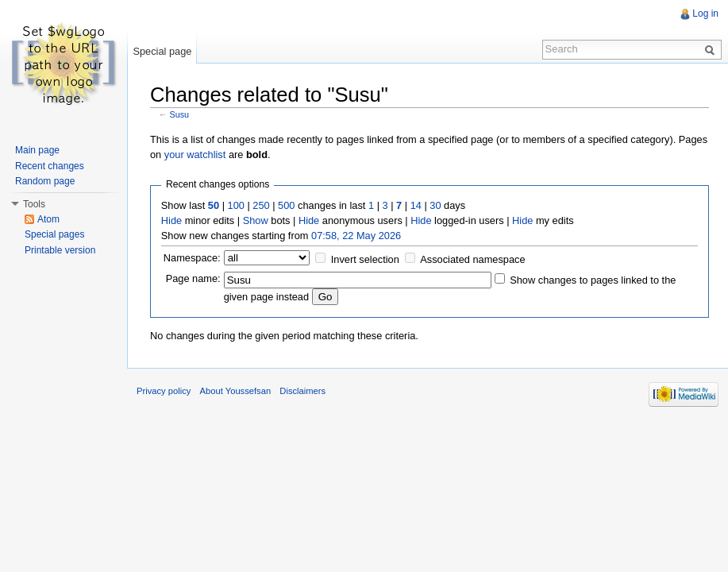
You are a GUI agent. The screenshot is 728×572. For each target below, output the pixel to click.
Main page (37, 150)
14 (416, 205)
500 (286, 205)
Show (256, 220)
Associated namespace (472, 259)
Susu (180, 114)
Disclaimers (302, 391)
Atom (48, 219)
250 (261, 205)
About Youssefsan (236, 391)
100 (236, 205)
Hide (171, 220)
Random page (45, 181)
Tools (34, 204)
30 (435, 205)
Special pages (54, 234)
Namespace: (192, 258)
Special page (162, 51)
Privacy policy (164, 391)
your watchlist (195, 155)
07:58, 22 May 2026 (356, 236)
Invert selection (365, 259)
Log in (705, 14)
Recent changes (50, 166)
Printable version (60, 250)
